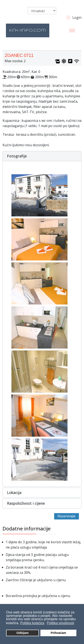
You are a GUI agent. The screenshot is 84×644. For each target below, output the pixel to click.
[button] (73, 17)
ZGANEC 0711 (19, 55)
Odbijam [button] (22, 633)
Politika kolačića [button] (32, 623)
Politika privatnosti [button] (60, 623)
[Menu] (72, 30)
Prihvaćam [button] (59, 633)
